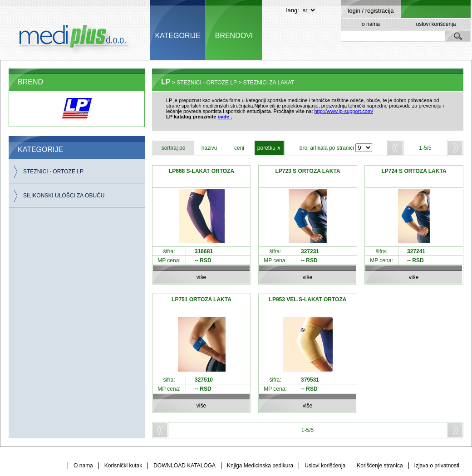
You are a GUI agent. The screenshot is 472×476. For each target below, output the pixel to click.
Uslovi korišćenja (325, 466)
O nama (83, 466)
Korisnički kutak (123, 466)
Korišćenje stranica (380, 466)
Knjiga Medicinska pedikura (260, 466)
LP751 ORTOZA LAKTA (202, 299)
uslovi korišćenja (436, 24)
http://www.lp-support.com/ (344, 111)
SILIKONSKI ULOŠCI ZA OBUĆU (64, 196)
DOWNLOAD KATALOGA (184, 466)
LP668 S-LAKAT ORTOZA (202, 171)
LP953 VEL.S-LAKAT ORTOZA (308, 299)
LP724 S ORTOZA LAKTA (414, 171)
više (201, 277)
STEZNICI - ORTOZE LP (53, 172)
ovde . (225, 117)
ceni (239, 148)
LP (166, 82)
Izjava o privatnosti (437, 466)
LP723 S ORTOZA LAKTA (307, 171)
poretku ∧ (269, 148)
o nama (371, 24)
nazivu (209, 148)
